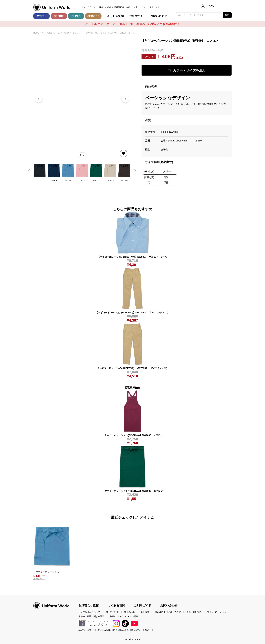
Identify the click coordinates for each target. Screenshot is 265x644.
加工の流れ (130, 612)
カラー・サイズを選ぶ (187, 71)
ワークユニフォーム (51, 33)
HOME (36, 33)
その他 (66, 33)
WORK (41, 16)
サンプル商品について (89, 612)
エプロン (77, 33)
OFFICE (59, 16)
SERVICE (93, 16)
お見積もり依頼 (89, 606)
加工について (112, 612)
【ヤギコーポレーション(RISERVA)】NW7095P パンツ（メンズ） (132, 368)
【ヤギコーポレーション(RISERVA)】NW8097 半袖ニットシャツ (133, 257)
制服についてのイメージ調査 (124, 616)
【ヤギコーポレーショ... (46, 572)
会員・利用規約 (194, 612)
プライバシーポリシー (218, 612)
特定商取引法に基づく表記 (168, 612)
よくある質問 (115, 16)
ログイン (210, 6)
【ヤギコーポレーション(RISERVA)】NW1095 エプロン (133, 435)
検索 (227, 15)
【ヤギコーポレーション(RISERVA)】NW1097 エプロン (133, 491)
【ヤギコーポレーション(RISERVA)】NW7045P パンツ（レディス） (132, 313)
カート (226, 6)
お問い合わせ (159, 16)
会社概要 (145, 612)
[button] (125, 99)
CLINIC (76, 16)
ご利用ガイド (137, 16)
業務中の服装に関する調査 (91, 616)
